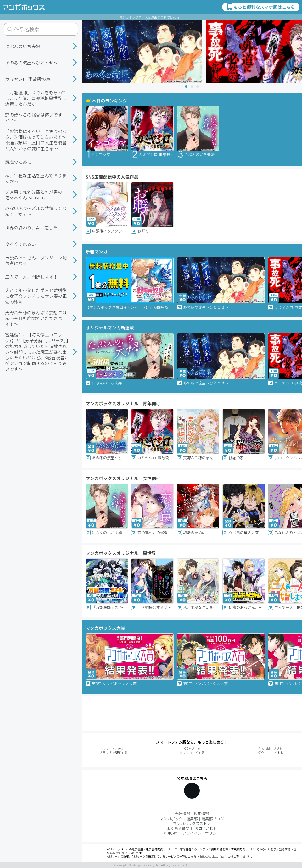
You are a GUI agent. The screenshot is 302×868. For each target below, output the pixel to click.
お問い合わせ (206, 828)
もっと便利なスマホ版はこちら (260, 7)
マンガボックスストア (192, 823)
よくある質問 (178, 828)
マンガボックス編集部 (179, 818)
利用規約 (171, 833)
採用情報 (201, 813)
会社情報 (182, 813)
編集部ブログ (213, 818)
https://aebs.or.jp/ (212, 857)
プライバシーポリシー (201, 833)
